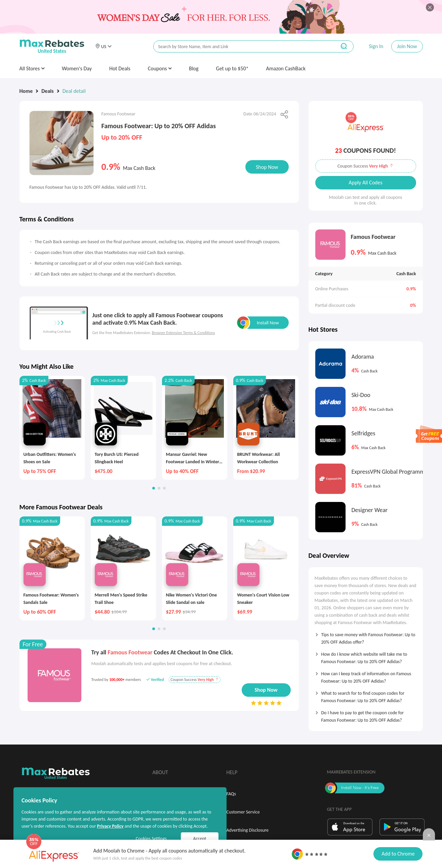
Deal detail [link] (74, 91)
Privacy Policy (110, 826)
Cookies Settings (151, 839)
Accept (200, 839)
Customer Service (243, 812)
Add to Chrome (398, 854)
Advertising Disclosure (248, 830)
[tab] (366, 636)
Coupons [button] (160, 68)
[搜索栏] (240, 47)
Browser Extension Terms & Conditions (184, 333)
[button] (104, 46)
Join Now (407, 46)
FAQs (231, 794)
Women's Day (77, 68)
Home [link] (26, 91)
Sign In (376, 46)
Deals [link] (47, 91)
